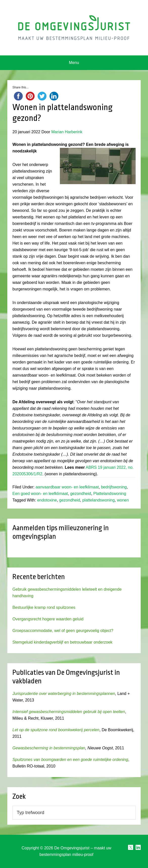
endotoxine (47, 500)
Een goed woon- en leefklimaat (40, 494)
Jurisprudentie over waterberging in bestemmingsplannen (64, 694)
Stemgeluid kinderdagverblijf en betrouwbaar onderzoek (62, 642)
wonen (123, 500)
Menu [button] (74, 63)
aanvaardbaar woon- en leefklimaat (67, 487)
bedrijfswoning (114, 487)
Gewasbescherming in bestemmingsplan (49, 748)
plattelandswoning (98, 500)
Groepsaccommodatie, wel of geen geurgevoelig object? (63, 631)
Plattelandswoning (110, 494)
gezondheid (81, 494)
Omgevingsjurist (74, 28)
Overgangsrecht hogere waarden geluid (48, 619)
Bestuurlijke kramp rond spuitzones (44, 607)
